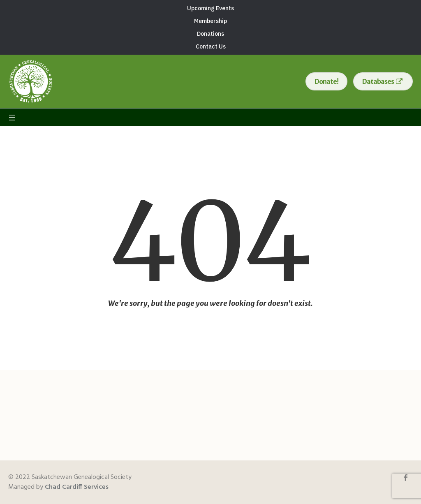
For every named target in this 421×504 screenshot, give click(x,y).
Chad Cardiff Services (77, 487)
